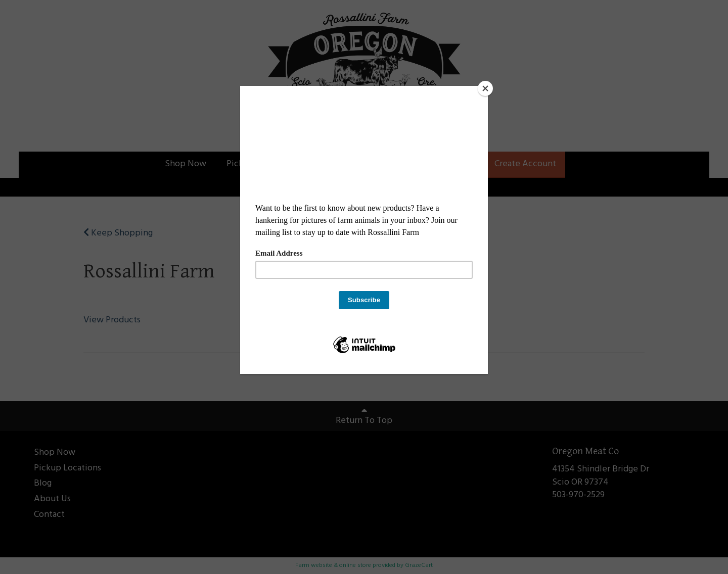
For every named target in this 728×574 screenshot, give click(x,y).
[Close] (485, 88)
